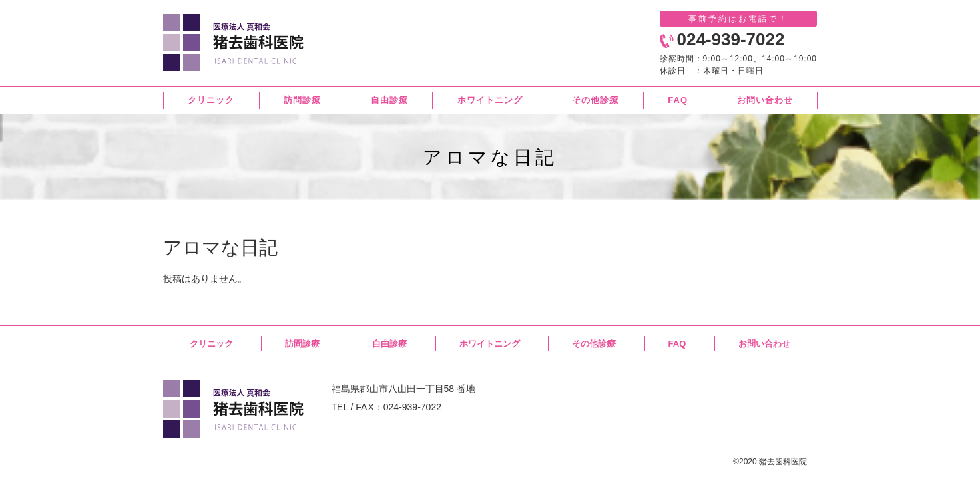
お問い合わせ (764, 344)
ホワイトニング (490, 344)
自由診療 (389, 344)
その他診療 (594, 344)
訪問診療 (302, 344)
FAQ (677, 344)
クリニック (211, 344)
